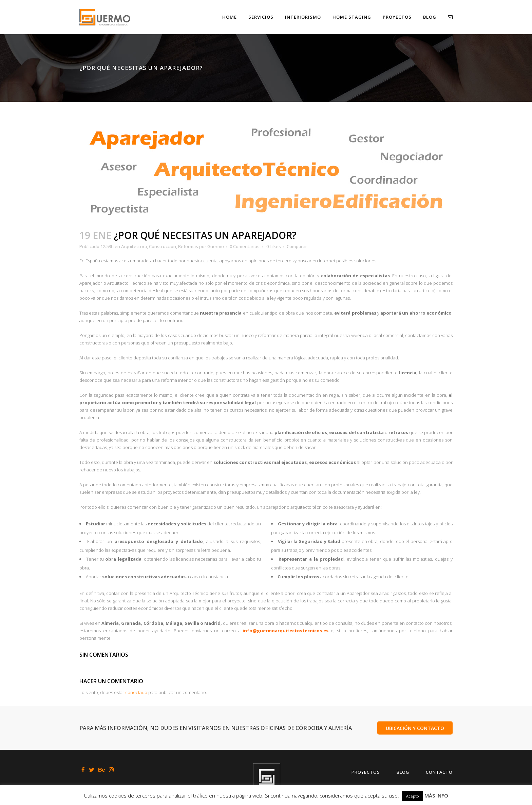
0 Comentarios (245, 246)
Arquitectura (134, 246)
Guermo (216, 246)
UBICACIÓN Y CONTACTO (415, 728)
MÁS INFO (436, 795)
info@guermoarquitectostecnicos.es (286, 631)
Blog (403, 772)
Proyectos (366, 772)
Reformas (188, 246)
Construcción (163, 246)
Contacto (439, 772)
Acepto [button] (413, 796)
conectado (136, 692)
